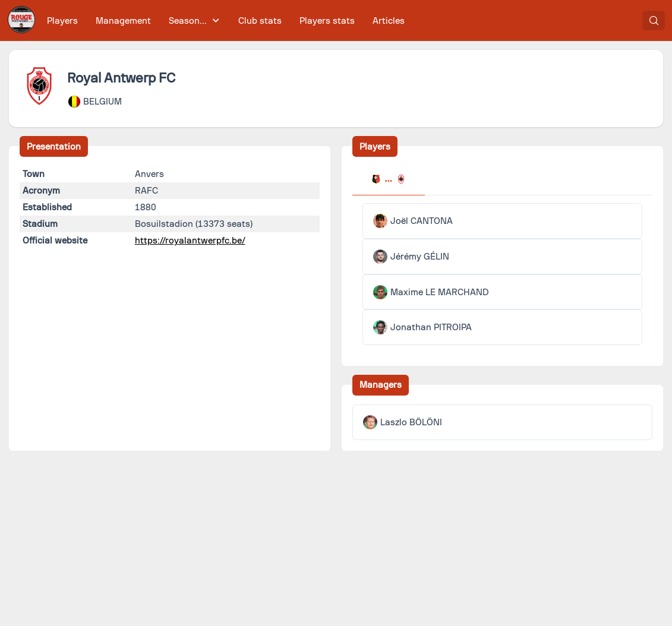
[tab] (389, 181)
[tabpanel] (503, 274)
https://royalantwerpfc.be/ (190, 241)
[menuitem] (63, 20)
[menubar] (226, 20)
